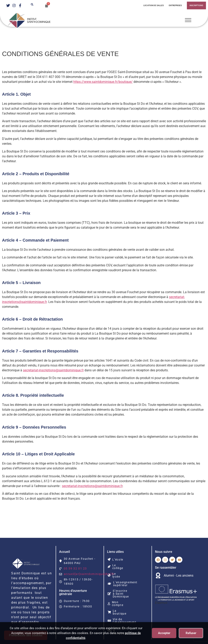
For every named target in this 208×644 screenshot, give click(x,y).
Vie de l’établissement (128, 605)
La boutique (119, 599)
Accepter (164, 633)
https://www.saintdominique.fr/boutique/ (113, 82)
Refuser (191, 633)
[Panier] (47, 5)
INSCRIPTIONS (196, 5)
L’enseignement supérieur (123, 578)
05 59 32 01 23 (76, 568)
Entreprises (174, 5)
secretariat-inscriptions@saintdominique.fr (66, 370)
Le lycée (117, 571)
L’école (115, 560)
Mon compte (119, 594)
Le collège (118, 565)
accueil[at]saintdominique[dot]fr (89, 574)
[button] (32, 5)
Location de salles (151, 5)
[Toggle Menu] (188, 20)
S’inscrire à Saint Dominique (124, 587)
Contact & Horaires (125, 611)
